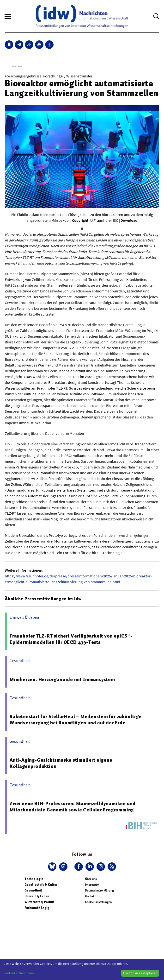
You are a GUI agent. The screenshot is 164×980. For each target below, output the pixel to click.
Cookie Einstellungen (98, 902)
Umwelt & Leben (37, 896)
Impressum (92, 885)
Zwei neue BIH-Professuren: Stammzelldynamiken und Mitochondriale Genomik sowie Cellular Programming (73, 807)
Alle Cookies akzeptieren (140, 973)
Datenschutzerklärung (99, 890)
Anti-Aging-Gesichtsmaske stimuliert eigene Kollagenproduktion (61, 763)
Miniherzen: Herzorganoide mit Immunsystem (62, 679)
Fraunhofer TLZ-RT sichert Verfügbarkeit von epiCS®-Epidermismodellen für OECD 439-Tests (71, 639)
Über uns (91, 879)
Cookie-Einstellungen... (20, 973)
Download (129, 220)
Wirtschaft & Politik (39, 902)
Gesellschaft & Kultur (41, 885)
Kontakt (90, 896)
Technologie (34, 879)
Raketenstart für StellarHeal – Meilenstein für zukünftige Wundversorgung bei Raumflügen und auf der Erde (76, 720)
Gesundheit (33, 890)
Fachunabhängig (37, 908)
